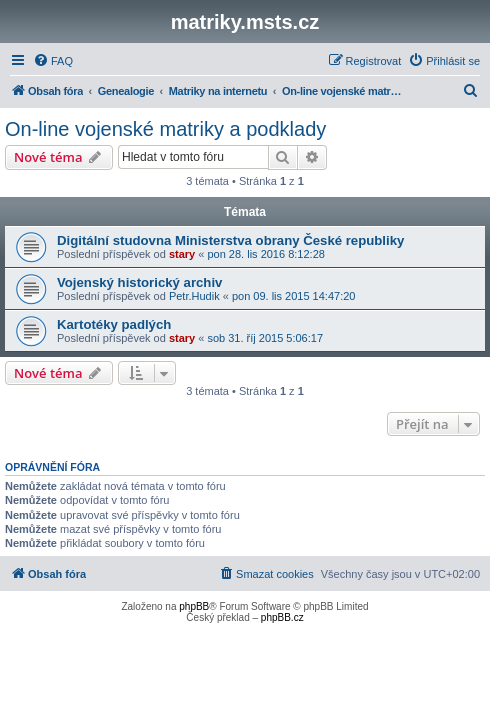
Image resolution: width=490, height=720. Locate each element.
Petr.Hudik (194, 296)
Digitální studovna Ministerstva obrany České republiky (230, 240)
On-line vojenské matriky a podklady (165, 129)
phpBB (194, 606)
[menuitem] (53, 61)
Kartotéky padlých (114, 324)
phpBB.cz (282, 617)
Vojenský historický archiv (139, 282)
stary (182, 254)
